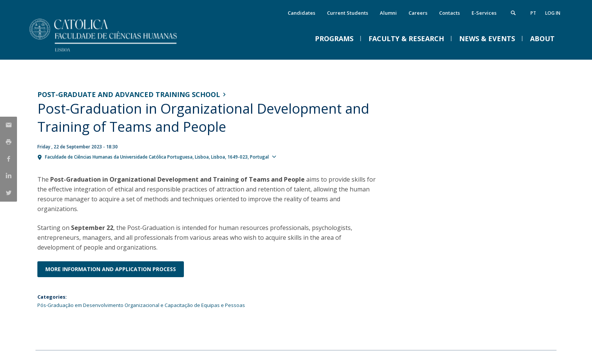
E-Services (484, 13)
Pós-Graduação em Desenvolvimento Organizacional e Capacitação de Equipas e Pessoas (141, 305)
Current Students (348, 13)
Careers (418, 13)
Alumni (388, 13)
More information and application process (111, 269)
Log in (553, 13)
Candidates (301, 13)
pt (533, 13)
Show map (293, 156)
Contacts (449, 13)
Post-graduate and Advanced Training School (129, 94)
